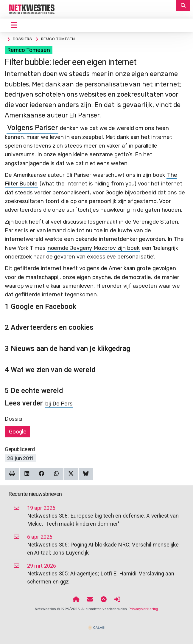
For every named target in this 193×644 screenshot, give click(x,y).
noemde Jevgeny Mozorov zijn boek (94, 248)
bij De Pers (59, 404)
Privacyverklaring (143, 609)
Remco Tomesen (29, 50)
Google (17, 432)
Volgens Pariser (32, 128)
